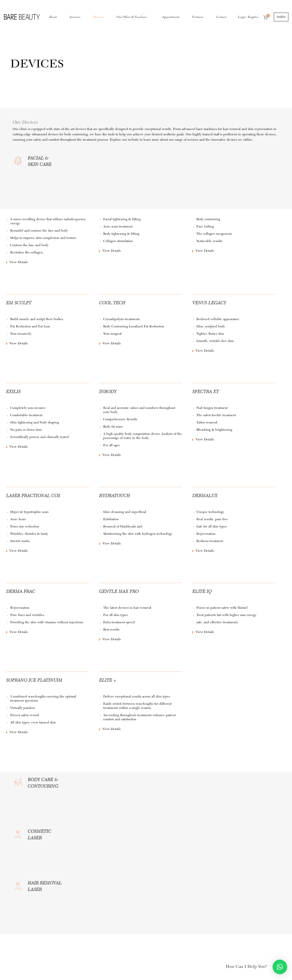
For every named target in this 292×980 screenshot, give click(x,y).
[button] (280, 967)
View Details (19, 263)
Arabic (281, 17)
